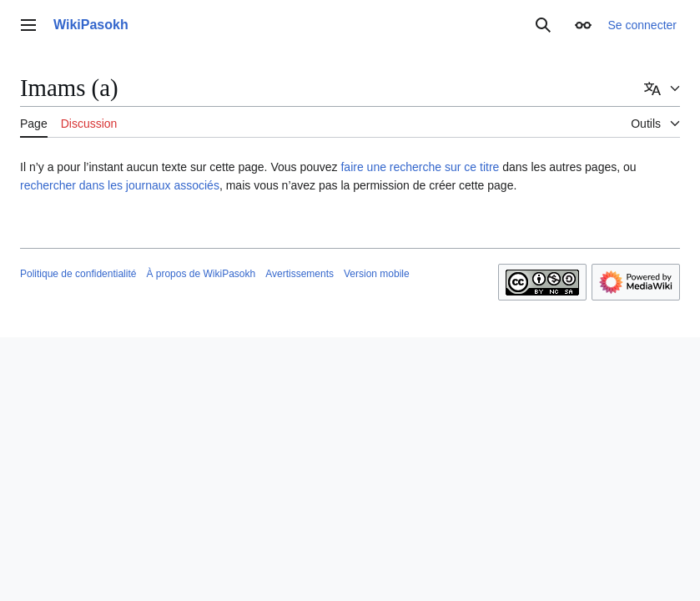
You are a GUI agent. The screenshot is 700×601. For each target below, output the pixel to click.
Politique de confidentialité (78, 274)
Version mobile (377, 274)
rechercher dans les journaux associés (120, 185)
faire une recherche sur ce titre (420, 167)
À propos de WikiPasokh (201, 274)
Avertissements (300, 274)
